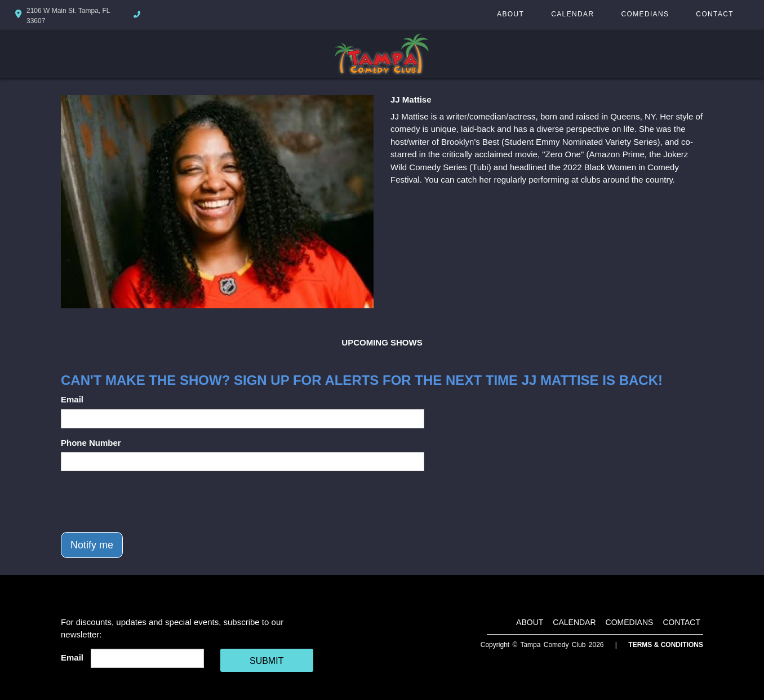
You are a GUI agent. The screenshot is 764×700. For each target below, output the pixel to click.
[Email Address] (147, 658)
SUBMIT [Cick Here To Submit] (266, 661)
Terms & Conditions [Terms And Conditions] (666, 645)
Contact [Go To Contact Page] (715, 14)
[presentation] (146, 502)
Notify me (92, 545)
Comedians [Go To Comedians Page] (645, 14)
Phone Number (91, 443)
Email (72, 399)
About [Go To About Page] (510, 14)
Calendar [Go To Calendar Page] (572, 14)
